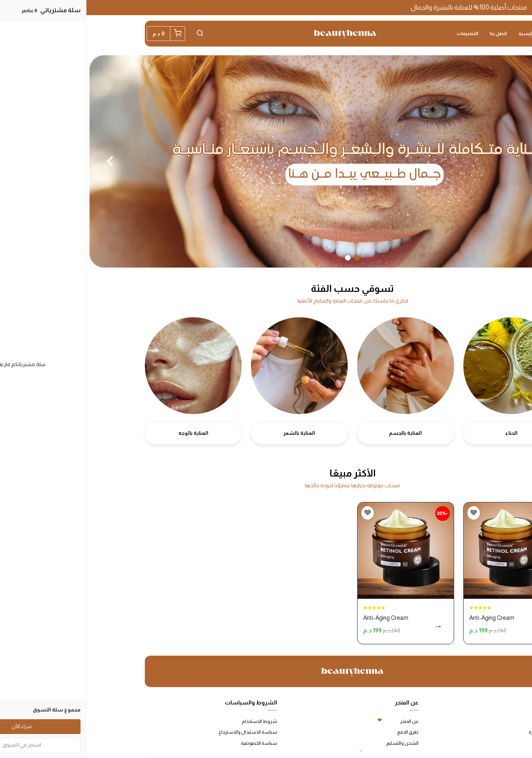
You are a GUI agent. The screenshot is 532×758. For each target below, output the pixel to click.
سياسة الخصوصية (173, 743)
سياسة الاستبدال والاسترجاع (161, 732)
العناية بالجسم (319, 433)
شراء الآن (433, 627)
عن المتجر (323, 721)
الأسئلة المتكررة (458, 732)
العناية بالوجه (107, 433)
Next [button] (24, 161)
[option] (266, 161)
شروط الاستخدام (173, 721)
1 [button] (271, 258)
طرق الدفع (321, 732)
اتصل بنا (412, 33)
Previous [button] (508, 161)
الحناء (425, 433)
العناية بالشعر (213, 433)
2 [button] (261, 258)
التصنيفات (381, 33)
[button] (113, 34)
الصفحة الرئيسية (449, 33)
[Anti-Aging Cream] (425, 550)
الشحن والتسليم (316, 743)
